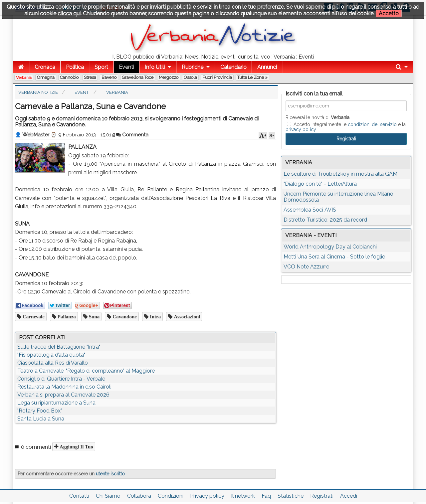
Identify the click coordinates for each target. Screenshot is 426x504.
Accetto (389, 13)
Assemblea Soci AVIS (310, 210)
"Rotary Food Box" (40, 411)
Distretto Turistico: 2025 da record (325, 220)
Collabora (139, 496)
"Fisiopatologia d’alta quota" (51, 355)
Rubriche (193, 67)
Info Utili (155, 67)
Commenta (132, 135)
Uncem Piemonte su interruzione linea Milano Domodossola (338, 197)
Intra (155, 317)
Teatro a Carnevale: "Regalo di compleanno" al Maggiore (86, 371)
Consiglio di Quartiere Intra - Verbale (61, 379)
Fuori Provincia (217, 77)
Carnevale (33, 317)
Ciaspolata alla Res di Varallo (53, 363)
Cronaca (45, 67)
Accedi (349, 496)
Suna (94, 317)
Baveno (109, 77)
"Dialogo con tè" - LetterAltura (320, 184)
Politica (75, 67)
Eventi (126, 67)
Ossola (190, 77)
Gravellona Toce (138, 77)
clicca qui (69, 13)
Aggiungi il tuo (76, 447)
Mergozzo (169, 77)
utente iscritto (110, 474)
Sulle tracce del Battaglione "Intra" (59, 347)
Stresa (90, 77)
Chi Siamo (108, 496)
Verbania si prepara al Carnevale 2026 (63, 395)
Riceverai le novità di (318, 117)
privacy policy (301, 129)
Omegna (46, 77)
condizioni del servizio (372, 124)
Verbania (24, 78)
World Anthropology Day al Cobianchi (330, 247)
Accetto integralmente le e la (346, 127)
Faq (266, 496)
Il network (243, 496)
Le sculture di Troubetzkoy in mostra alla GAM (340, 174)
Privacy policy (207, 496)
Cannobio (69, 77)
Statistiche (291, 496)
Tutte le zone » (252, 77)
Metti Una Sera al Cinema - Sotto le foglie (334, 257)
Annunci (267, 67)
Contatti (79, 496)
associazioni (186, 317)
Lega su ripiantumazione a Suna (56, 403)
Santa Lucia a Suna (41, 419)
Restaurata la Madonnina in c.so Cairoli (64, 387)
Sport (101, 67)
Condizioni (171, 496)
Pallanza (66, 317)
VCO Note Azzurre (306, 267)
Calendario (233, 67)
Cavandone (124, 317)
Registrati (322, 496)
